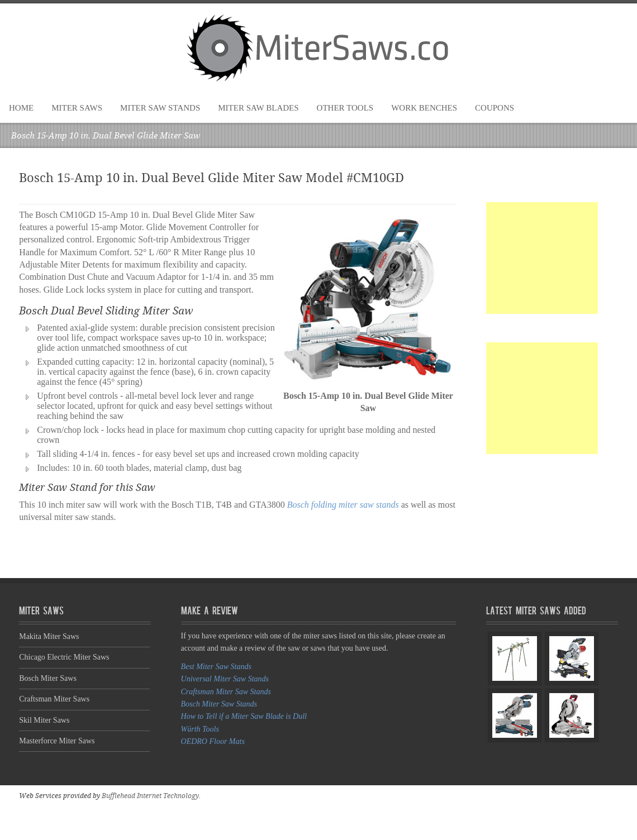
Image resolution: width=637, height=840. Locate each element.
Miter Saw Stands (160, 108)
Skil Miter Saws (44, 720)
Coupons (495, 108)
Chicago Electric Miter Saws (64, 657)
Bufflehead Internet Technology (150, 796)
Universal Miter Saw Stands (225, 679)
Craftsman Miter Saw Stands (226, 692)
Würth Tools (200, 729)
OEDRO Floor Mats (213, 741)
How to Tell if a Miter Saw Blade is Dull (244, 716)
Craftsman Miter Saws (54, 699)
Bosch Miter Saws (48, 678)
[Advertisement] (542, 258)
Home (21, 108)
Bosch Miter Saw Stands (219, 704)
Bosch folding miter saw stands (343, 505)
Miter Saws (77, 108)
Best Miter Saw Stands (216, 667)
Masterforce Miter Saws (57, 741)
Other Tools (345, 108)
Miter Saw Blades (258, 108)
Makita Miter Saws (49, 636)
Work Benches (424, 108)
